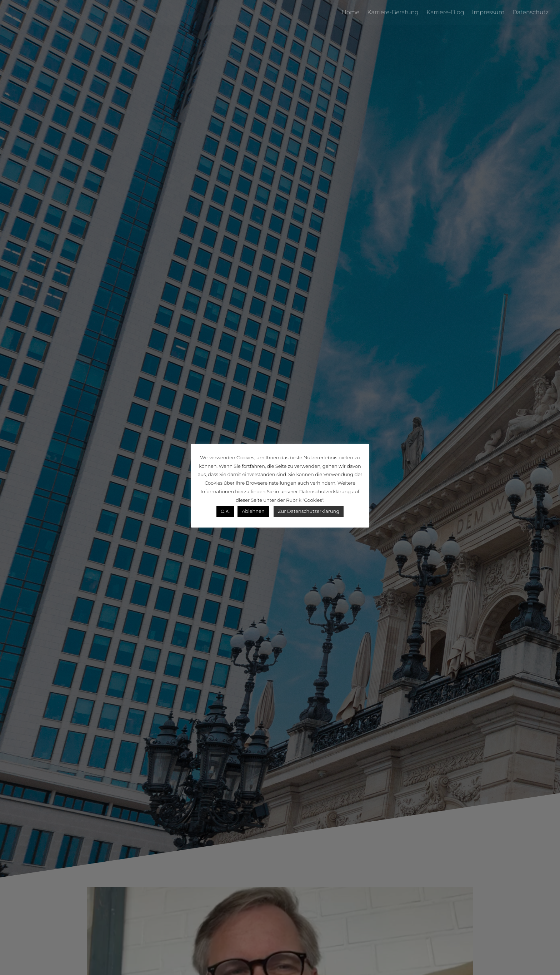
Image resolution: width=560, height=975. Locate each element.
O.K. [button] (225, 511)
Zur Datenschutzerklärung (309, 511)
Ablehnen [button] (253, 511)
